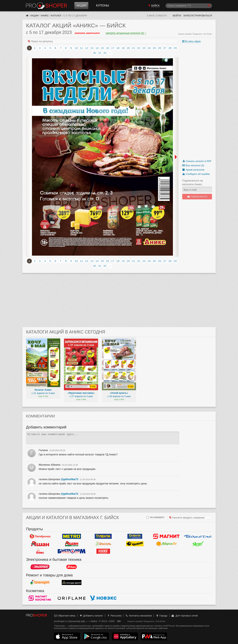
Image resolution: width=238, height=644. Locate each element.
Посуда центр (72, 583)
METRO (72, 536)
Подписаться (197, 197)
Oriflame (72, 598)
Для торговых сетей (184, 616)
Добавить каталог (91, 616)
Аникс (45, 16)
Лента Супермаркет (135, 536)
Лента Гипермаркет (103, 536)
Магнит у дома (166, 536)
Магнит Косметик (40, 598)
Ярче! (198, 544)
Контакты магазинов (139, 616)
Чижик (135, 544)
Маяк (103, 551)
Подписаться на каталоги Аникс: (193, 182)
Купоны (103, 5)
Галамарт (40, 583)
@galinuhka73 (69, 479)
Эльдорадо (40, 567)
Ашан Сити (72, 544)
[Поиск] (189, 6)
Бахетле (198, 536)
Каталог (56, 16)
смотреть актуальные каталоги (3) (126, 33)
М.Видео (72, 567)
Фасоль (103, 544)
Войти (177, 16)
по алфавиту (155, 517)
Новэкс (103, 598)
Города (161, 616)
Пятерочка (40, 536)
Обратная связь (65, 616)
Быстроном (72, 551)
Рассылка (114, 616)
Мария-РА (166, 544)
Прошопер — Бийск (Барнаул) (46, 6)
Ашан (40, 544)
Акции (81, 5)
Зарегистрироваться (198, 16)
